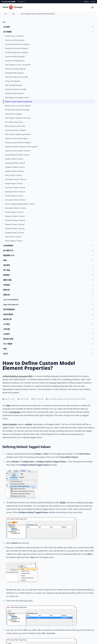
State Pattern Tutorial (13, 237)
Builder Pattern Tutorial (14, 159)
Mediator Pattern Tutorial (15, 224)
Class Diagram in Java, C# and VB (18, 65)
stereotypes (15, 412)
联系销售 (86, 2)
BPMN (63, 503)
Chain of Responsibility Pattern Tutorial (20, 204)
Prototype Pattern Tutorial (15, 163)
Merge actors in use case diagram (18, 106)
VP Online (21, 2)
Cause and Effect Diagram (15, 57)
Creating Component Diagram (17, 48)
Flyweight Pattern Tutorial (15, 192)
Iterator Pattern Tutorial (14, 212)
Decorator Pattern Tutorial (15, 188)
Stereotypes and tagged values (17, 97)
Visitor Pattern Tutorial (14, 241)
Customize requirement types (16, 138)
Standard (77, 399)
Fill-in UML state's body (14, 122)
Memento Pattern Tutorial (15, 220)
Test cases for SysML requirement (18, 134)
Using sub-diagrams (13, 81)
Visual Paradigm (10, 424)
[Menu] (92, 7)
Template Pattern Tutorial (15, 229)
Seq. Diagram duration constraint (18, 118)
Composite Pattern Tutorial (15, 179)
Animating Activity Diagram (15, 69)
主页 (6, 14)
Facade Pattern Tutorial (14, 196)
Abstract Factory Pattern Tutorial (17, 151)
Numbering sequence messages (17, 110)
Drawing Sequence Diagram (16, 130)
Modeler (83, 399)
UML (8, 405)
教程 (14, 14)
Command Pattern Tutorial (15, 200)
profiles (29, 424)
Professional (69, 399)
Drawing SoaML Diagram (15, 93)
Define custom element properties (19, 102)
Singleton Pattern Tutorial (15, 167)
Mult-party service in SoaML (16, 89)
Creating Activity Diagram (15, 40)
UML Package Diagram (14, 85)
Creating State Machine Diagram (17, 44)
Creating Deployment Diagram (17, 52)
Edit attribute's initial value (15, 126)
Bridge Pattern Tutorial (14, 183)
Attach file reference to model (16, 77)
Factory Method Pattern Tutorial (17, 155)
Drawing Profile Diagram (14, 73)
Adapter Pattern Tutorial (14, 171)
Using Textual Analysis (13, 114)
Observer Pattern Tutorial (15, 216)
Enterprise (60, 399)
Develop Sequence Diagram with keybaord (21, 147)
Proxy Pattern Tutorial (13, 175)
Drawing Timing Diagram (15, 61)
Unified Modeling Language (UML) (18, 376)
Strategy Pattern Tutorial (14, 233)
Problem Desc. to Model (14, 36)
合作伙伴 (93, 2)
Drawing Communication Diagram (18, 143)
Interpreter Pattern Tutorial (15, 208)
